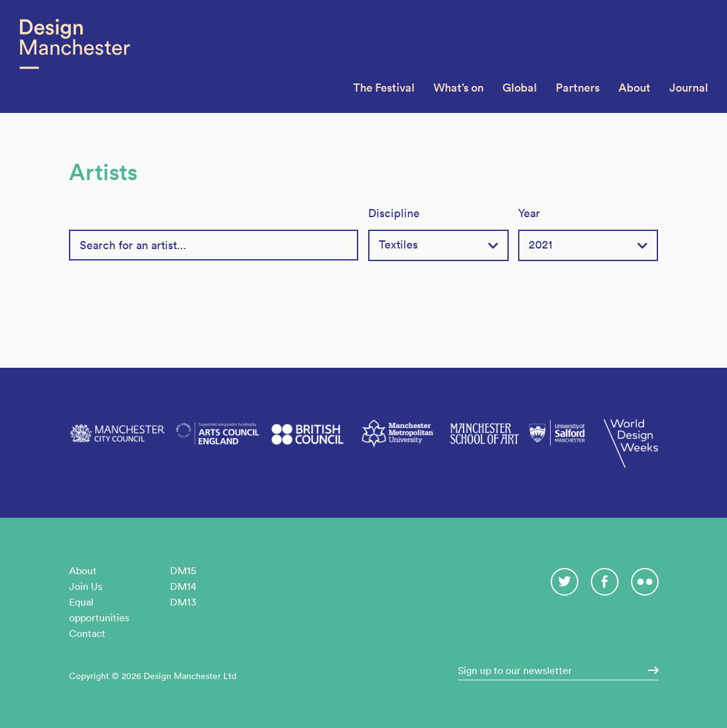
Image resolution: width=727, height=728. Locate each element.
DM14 (183, 586)
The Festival (384, 88)
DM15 (183, 570)
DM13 (183, 602)
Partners (578, 88)
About (634, 88)
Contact (87, 633)
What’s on (459, 88)
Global (520, 88)
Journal (689, 88)
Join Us (86, 586)
